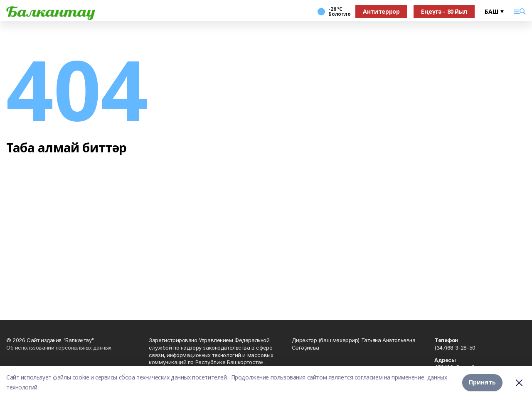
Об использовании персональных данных (59, 348)
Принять (482, 382)
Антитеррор (381, 11)
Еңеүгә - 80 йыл (444, 11)
